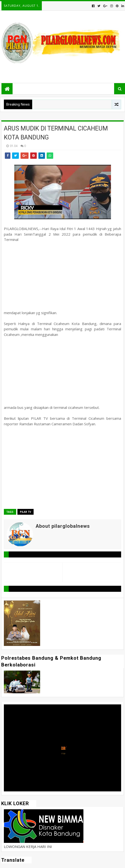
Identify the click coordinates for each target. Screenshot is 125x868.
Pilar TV (26, 512)
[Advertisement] (62, 276)
